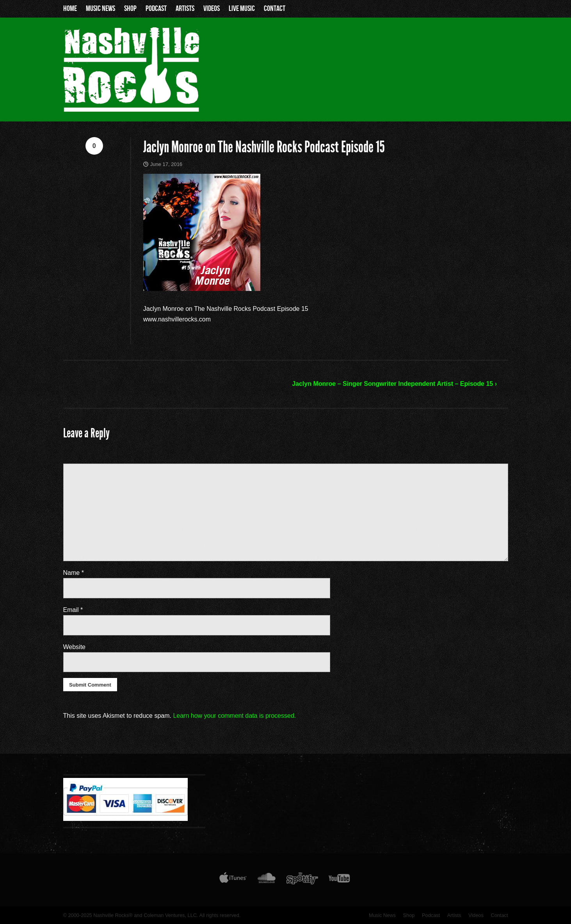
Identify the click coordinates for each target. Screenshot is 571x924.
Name (74, 573)
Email (73, 610)
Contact (275, 9)
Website (75, 647)
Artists (185, 9)
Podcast (156, 9)
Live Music (242, 9)
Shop (130, 9)
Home (70, 9)
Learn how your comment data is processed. (234, 716)
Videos (212, 9)
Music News (101, 9)
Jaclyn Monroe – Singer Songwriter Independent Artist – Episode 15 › (394, 384)
